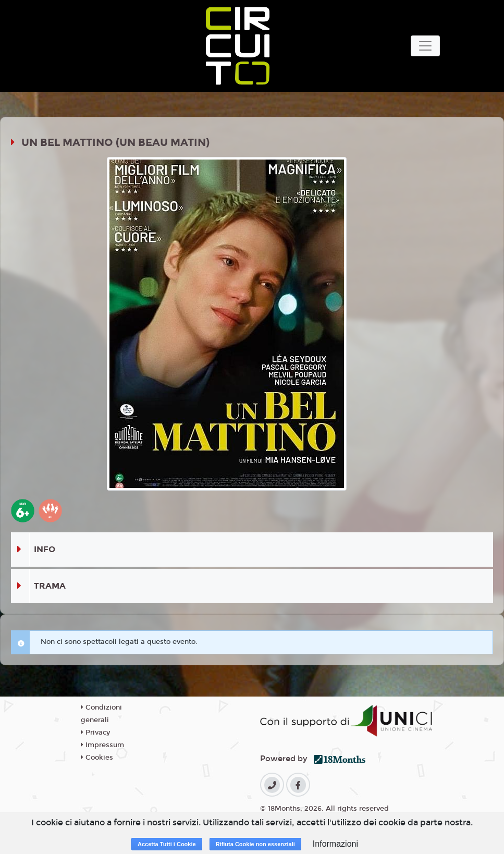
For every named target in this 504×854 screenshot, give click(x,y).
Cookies (97, 758)
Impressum (102, 745)
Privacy (95, 733)
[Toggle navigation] (425, 46)
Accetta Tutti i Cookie (167, 844)
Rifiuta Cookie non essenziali (255, 844)
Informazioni (335, 844)
